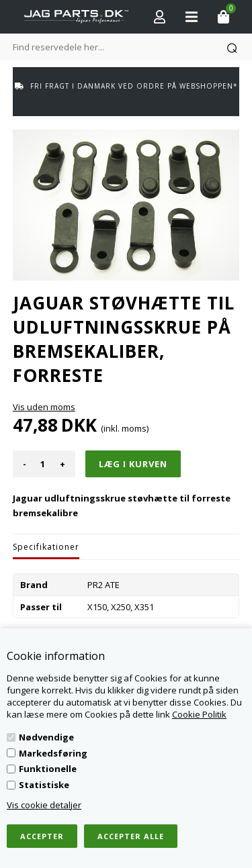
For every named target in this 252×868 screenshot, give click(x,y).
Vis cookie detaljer (44, 805)
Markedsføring (53, 753)
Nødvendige (46, 737)
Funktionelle (48, 769)
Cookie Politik (199, 714)
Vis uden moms (44, 407)
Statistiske (44, 785)
